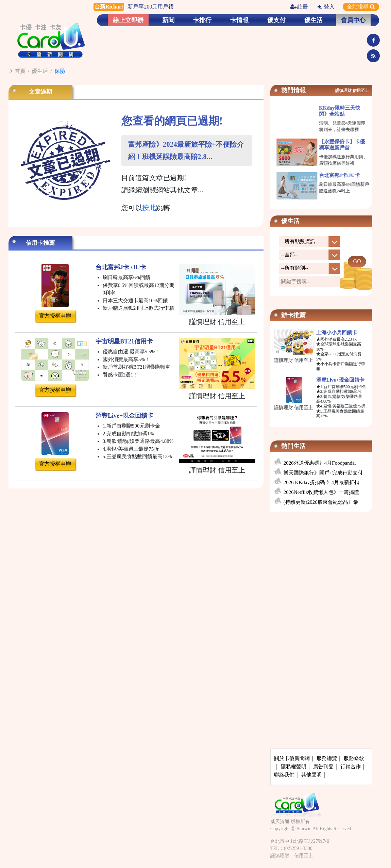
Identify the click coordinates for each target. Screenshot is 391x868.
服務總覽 (327, 758)
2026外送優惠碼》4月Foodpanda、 (322, 463)
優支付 (276, 20)
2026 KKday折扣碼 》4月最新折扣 (321, 482)
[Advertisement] (321, 568)
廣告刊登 (323, 767)
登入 (326, 7)
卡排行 (202, 20)
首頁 (20, 71)
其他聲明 (311, 775)
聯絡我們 (284, 775)
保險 (60, 71)
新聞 (168, 20)
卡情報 (239, 20)
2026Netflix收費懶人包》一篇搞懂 (321, 492)
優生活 (313, 20)
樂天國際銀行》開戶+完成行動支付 (323, 473)
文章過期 (40, 92)
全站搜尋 (361, 7)
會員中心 (353, 20)
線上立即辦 (128, 20)
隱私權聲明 (294, 767)
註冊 (299, 7)
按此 (149, 208)
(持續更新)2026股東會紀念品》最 (321, 502)
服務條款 (354, 758)
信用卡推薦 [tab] (40, 243)
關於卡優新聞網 (292, 758)
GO (357, 261)
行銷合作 (351, 767)
